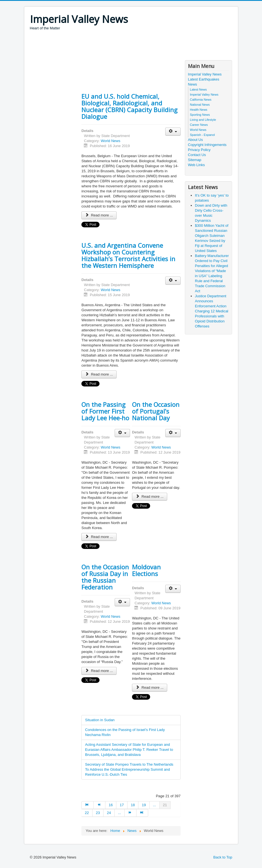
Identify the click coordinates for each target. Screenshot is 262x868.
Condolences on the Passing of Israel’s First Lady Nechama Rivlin (125, 732)
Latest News (198, 89)
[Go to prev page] (100, 805)
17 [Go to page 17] (122, 805)
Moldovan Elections (146, 570)
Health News (199, 110)
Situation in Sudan (100, 720)
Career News (199, 125)
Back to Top (223, 857)
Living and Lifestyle (203, 120)
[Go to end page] (142, 813)
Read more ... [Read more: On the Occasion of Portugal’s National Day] (150, 496)
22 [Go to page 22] (87, 813)
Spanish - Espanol (202, 135)
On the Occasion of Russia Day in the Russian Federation (105, 577)
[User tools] (173, 132)
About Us (195, 140)
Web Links (196, 165)
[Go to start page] (87, 805)
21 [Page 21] (165, 805)
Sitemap (195, 160)
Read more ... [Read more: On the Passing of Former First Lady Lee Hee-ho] (99, 537)
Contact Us (197, 155)
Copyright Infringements (207, 145)
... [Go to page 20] (154, 805)
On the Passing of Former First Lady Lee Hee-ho (105, 411)
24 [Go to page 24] (109, 813)
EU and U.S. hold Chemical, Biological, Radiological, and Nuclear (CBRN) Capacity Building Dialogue (129, 106)
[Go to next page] (131, 813)
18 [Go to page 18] (133, 805)
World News (110, 141)
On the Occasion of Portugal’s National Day (156, 411)
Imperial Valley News (205, 74)
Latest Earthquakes (204, 79)
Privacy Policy (199, 150)
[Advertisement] (132, 46)
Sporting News (200, 115)
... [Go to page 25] (120, 813)
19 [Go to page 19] (144, 805)
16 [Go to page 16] (111, 805)
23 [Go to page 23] (98, 813)
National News (200, 105)
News (193, 84)
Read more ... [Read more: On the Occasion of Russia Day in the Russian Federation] (99, 671)
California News (201, 100)
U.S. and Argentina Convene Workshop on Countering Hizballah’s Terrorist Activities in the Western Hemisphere (128, 255)
